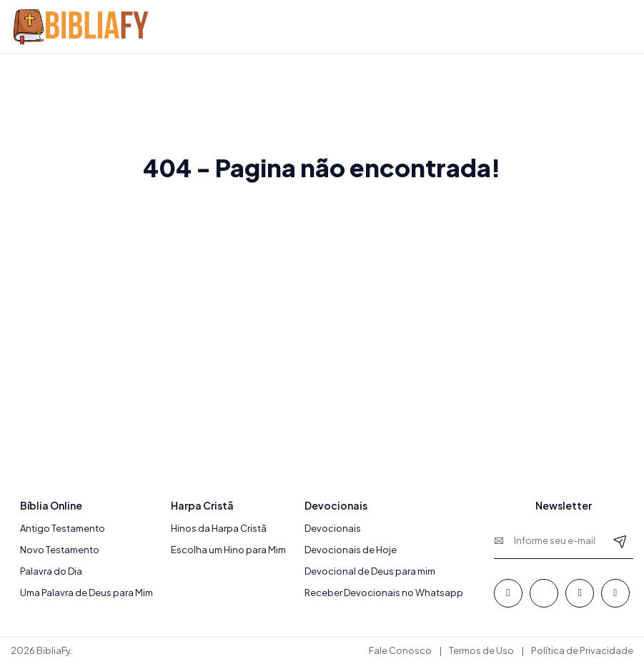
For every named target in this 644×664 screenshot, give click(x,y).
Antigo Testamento (63, 528)
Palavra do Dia (51, 571)
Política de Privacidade (582, 650)
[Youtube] (580, 593)
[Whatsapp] (544, 593)
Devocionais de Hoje (351, 550)
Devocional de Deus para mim (370, 571)
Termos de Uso (481, 650)
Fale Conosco (400, 650)
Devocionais (333, 528)
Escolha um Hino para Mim (228, 550)
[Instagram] (615, 593)
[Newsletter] (620, 541)
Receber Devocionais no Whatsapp (384, 593)
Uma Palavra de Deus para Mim (86, 593)
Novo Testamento (60, 550)
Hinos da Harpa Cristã (219, 528)
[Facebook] (508, 593)
